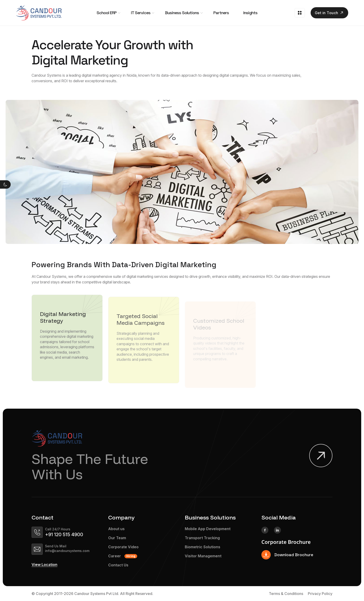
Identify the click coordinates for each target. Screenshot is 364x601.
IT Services (141, 13)
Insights (250, 13)
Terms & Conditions (286, 594)
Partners (221, 13)
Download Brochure (287, 555)
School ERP (107, 13)
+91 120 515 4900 (64, 535)
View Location (44, 565)
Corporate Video (123, 547)
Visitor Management (203, 556)
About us (116, 529)
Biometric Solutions (203, 547)
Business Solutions (182, 13)
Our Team (117, 538)
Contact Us (118, 565)
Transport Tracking (202, 538)
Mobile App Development (208, 529)
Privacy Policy (320, 594)
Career (123, 556)
